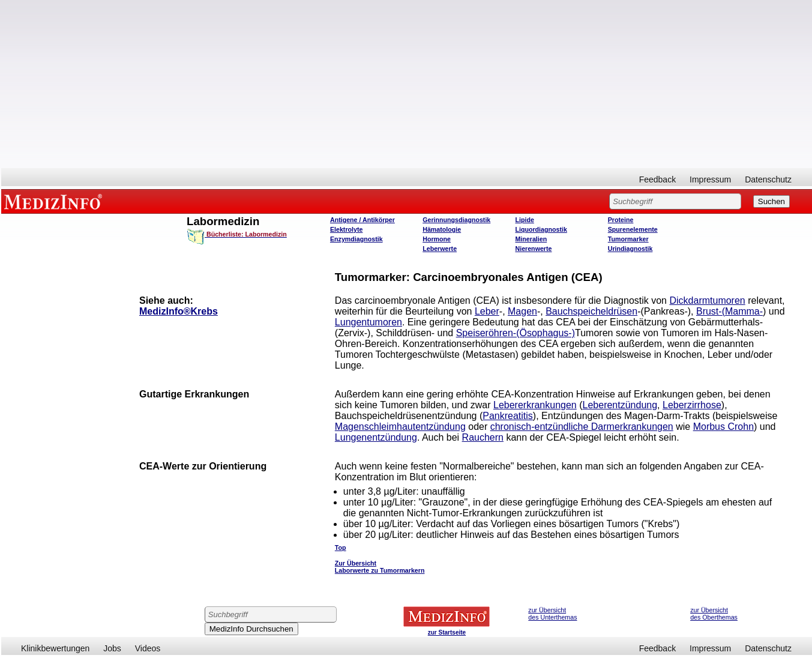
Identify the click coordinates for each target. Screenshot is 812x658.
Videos (148, 648)
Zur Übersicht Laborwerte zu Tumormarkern (380, 567)
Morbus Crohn (723, 427)
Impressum (710, 180)
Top (341, 548)
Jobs (112, 648)
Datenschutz (768, 180)
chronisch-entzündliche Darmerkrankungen (582, 427)
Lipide (524, 220)
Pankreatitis (508, 416)
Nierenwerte (533, 249)
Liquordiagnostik (541, 229)
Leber (487, 311)
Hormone (437, 239)
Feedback (657, 180)
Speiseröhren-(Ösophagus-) (516, 333)
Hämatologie (442, 229)
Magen (522, 311)
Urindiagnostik (630, 249)
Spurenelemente (633, 229)
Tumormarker (628, 239)
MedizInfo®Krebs (179, 311)
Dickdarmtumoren (707, 300)
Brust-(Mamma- (729, 311)
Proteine (621, 220)
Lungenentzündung (376, 437)
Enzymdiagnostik (356, 239)
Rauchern (483, 437)
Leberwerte (440, 249)
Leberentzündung (620, 405)
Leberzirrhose (692, 405)
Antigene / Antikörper (362, 220)
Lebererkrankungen (535, 405)
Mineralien (531, 239)
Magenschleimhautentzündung (400, 427)
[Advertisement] (407, 84)
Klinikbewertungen (55, 648)
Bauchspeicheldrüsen (591, 311)
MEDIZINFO (55, 201)
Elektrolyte (347, 229)
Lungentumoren (368, 322)
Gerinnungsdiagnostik (456, 220)
